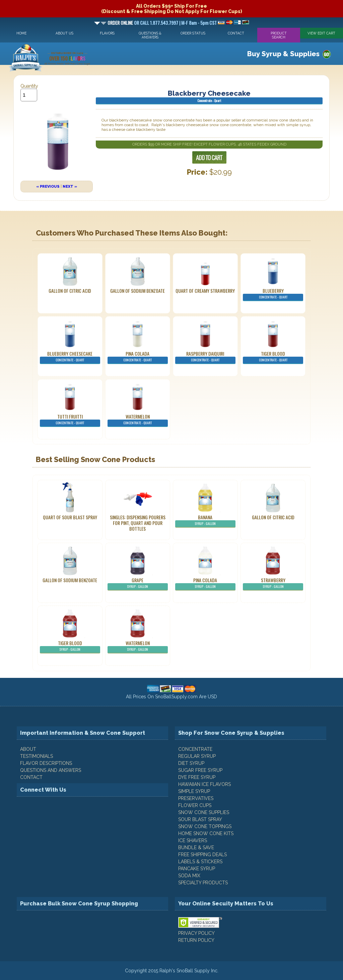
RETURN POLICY (196, 940)
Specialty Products (203, 883)
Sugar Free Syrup (200, 770)
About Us (64, 33)
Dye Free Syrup (197, 777)
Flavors (107, 33)
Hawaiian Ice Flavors (204, 784)
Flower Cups (195, 805)
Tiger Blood (273, 357)
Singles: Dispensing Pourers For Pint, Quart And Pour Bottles (138, 523)
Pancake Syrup (197, 869)
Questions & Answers (150, 35)
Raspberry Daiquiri (205, 357)
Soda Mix (189, 876)
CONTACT (31, 777)
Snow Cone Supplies (204, 812)
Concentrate (195, 749)
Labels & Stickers (200, 862)
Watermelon (138, 420)
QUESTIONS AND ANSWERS (51, 770)
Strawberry (273, 584)
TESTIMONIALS (37, 756)
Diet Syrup (191, 763)
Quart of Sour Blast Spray (70, 517)
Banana (205, 521)
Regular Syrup (197, 756)
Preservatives (196, 798)
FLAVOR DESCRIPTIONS (46, 763)
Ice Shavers (193, 840)
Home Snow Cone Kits (206, 833)
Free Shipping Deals (202, 855)
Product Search (279, 35)
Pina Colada (138, 357)
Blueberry (273, 294)
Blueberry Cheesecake (70, 357)
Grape (138, 584)
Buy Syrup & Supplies (283, 54)
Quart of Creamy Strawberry (205, 291)
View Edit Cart (321, 33)
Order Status (193, 33)
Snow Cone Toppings (205, 826)
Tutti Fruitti (70, 420)
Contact (236, 33)
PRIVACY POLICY (196, 933)
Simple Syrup (194, 791)
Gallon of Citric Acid (70, 291)
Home (21, 33)
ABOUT (28, 749)
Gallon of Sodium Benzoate (138, 291)
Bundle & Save (196, 848)
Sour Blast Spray (200, 819)
